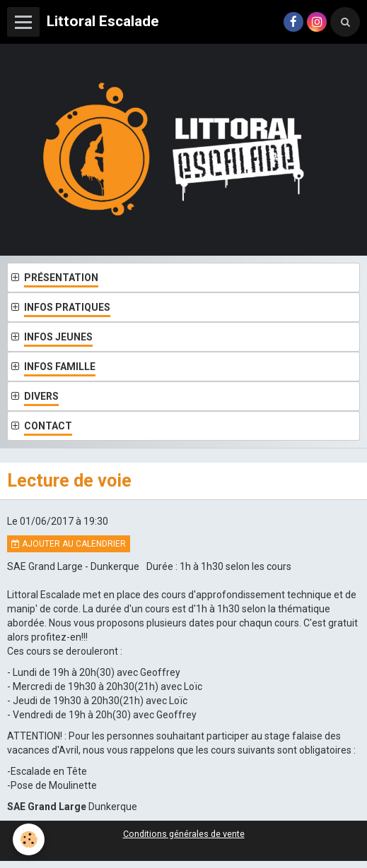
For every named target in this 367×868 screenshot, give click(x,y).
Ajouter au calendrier (69, 544)
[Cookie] (29, 839)
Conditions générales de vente (184, 834)
